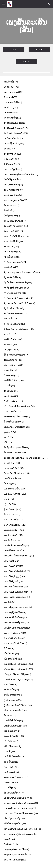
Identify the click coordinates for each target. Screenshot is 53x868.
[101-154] (26, 62)
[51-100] (39, 50)
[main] (27, 26)
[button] (3, 4)
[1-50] (14, 50)
